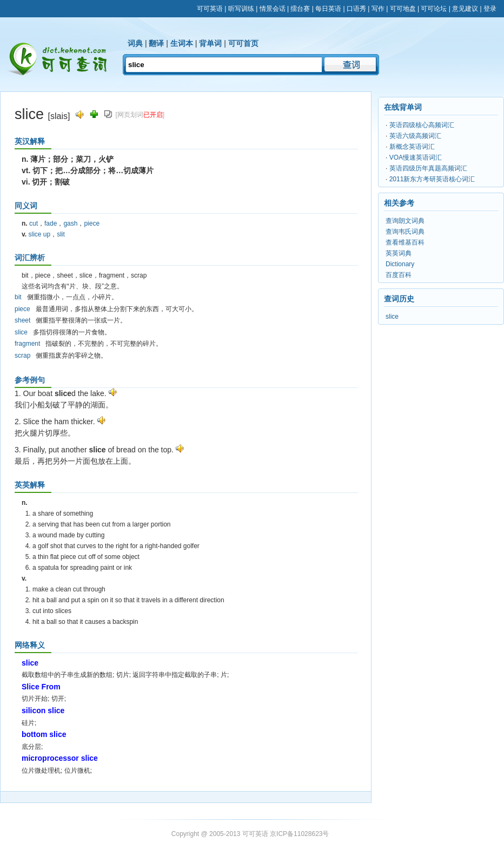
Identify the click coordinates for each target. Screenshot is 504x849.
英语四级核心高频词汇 (422, 125)
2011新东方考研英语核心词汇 (432, 179)
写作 (378, 9)
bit (18, 297)
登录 (490, 9)
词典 (135, 43)
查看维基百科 (405, 242)
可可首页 (243, 43)
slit (61, 234)
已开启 (153, 115)
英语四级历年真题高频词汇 (428, 168)
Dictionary (400, 264)
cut (34, 223)
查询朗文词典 (405, 221)
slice (21, 332)
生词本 (182, 43)
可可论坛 (434, 9)
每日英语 (328, 9)
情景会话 (273, 9)
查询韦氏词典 (405, 232)
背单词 (210, 43)
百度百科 (399, 275)
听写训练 (241, 9)
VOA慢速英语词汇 (416, 157)
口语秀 (356, 9)
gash (70, 223)
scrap (22, 356)
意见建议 (465, 9)
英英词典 (399, 253)
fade (51, 223)
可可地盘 (403, 9)
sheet (22, 320)
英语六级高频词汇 (415, 136)
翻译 (156, 43)
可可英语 (210, 9)
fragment (27, 344)
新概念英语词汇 (412, 147)
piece (92, 223)
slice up (39, 234)
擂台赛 (300, 9)
